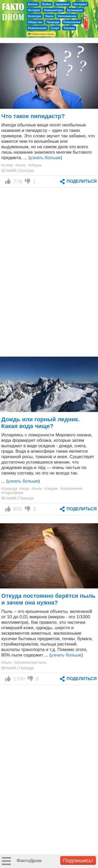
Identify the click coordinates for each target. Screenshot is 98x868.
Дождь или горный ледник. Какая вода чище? (40, 423)
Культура (35, 16)
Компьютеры (53, 10)
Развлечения (37, 28)
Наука (49, 16)
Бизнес (33, 4)
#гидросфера (12, 493)
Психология (72, 22)
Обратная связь (41, 34)
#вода (24, 489)
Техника (69, 28)
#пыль (20, 165)
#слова (7, 165)
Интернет (80, 4)
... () (21, 481)
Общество (35, 22)
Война (47, 4)
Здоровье (62, 4)
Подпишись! (78, 860)
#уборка (35, 165)
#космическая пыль (30, 662)
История (34, 10)
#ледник (51, 489)
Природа (53, 22)
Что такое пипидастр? (33, 116)
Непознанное (67, 16)
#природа (9, 489)
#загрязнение (71, 489)
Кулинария (75, 10)
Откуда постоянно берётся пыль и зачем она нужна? (48, 599)
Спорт (55, 28)
